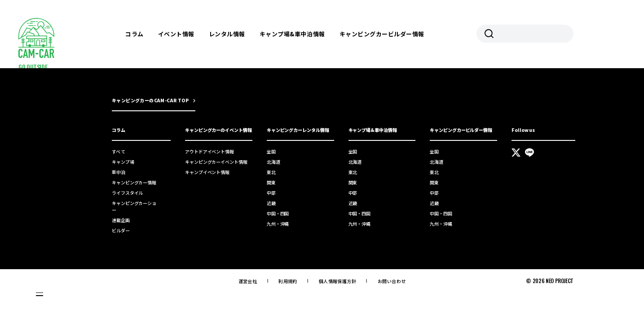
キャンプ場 (123, 162)
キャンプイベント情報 (207, 172)
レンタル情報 (227, 34)
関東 (271, 182)
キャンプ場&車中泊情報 (292, 34)
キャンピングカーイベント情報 (216, 162)
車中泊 (119, 172)
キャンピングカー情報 (134, 182)
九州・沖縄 (278, 224)
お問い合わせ (392, 281)
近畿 (271, 203)
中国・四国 (278, 213)
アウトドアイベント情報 (210, 151)
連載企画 (121, 220)
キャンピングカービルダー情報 (382, 34)
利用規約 (288, 281)
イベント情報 (176, 34)
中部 (271, 193)
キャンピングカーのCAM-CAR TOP (150, 100)
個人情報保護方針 (337, 281)
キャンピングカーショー (134, 206)
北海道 (273, 162)
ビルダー (121, 230)
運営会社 (248, 281)
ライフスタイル (127, 193)
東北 (271, 172)
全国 (271, 151)
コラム (135, 34)
